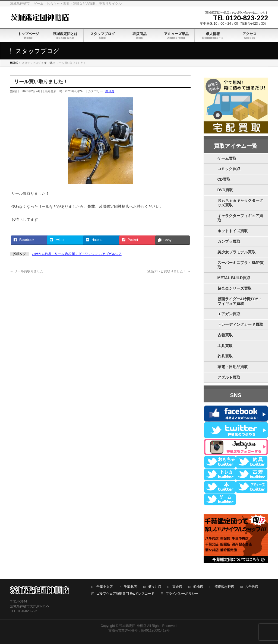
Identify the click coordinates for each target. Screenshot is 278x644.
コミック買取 (229, 169)
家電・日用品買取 (233, 367)
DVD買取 (225, 190)
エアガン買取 (229, 314)
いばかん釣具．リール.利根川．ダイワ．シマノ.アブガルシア (77, 254)
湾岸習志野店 (224, 587)
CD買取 (224, 179)
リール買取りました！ (28, 271)
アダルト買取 (229, 377)
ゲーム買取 (227, 158)
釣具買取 (225, 356)
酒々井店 (155, 587)
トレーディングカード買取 (240, 324)
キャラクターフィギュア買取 (240, 218)
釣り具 (110, 91)
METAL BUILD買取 (234, 278)
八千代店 (252, 587)
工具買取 (225, 346)
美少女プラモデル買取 (236, 252)
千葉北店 (130, 587)
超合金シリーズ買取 (235, 288)
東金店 (177, 587)
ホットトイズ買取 (233, 231)
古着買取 (225, 335)
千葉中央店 (105, 587)
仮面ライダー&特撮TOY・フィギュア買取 (240, 301)
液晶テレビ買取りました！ (169, 271)
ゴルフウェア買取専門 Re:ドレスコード (125, 594)
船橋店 (198, 587)
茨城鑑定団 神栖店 (133, 626)
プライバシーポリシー (182, 594)
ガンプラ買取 (229, 241)
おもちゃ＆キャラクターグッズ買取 (240, 203)
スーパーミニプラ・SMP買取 (241, 265)
